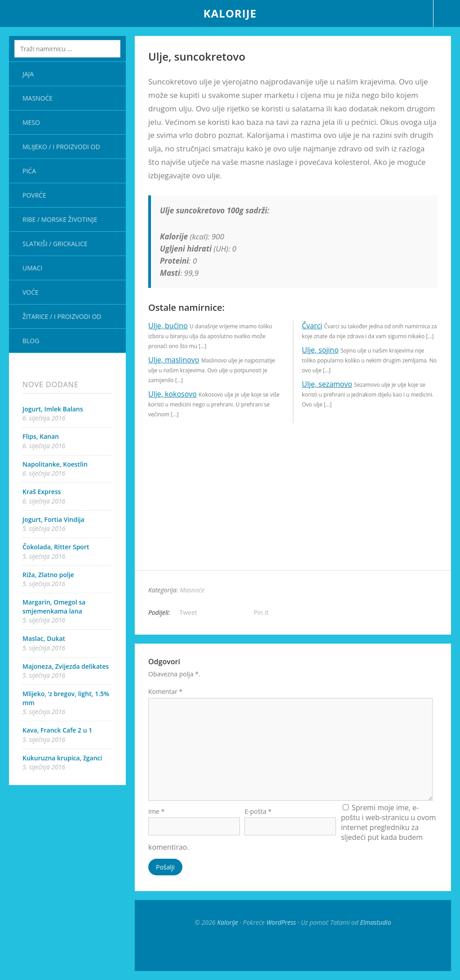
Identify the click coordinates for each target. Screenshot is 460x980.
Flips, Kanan (41, 436)
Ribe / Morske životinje (60, 219)
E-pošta (258, 811)
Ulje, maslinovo (174, 360)
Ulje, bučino (168, 326)
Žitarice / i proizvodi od (62, 316)
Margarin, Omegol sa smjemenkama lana (54, 607)
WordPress (281, 922)
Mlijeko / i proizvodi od (61, 147)
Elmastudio (375, 922)
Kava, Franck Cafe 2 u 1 (57, 730)
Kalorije (230, 13)
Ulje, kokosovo (172, 394)
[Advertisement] (293, 508)
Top (293, 949)
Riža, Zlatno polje (48, 575)
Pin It (261, 612)
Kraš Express (42, 492)
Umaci (32, 268)
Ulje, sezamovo (327, 384)
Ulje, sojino (320, 350)
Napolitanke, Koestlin (55, 464)
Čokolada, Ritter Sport (56, 547)
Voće (31, 292)
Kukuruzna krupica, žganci (62, 758)
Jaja (28, 74)
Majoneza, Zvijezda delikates (66, 666)
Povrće (34, 195)
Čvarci (312, 326)
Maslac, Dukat (44, 638)
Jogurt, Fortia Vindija (53, 519)
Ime (156, 811)
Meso (31, 122)
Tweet (188, 612)
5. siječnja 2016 (44, 528)
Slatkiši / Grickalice (55, 244)
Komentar (165, 691)
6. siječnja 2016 (44, 418)
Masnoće (38, 98)
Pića (29, 171)
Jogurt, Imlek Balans (53, 409)
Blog (31, 341)
